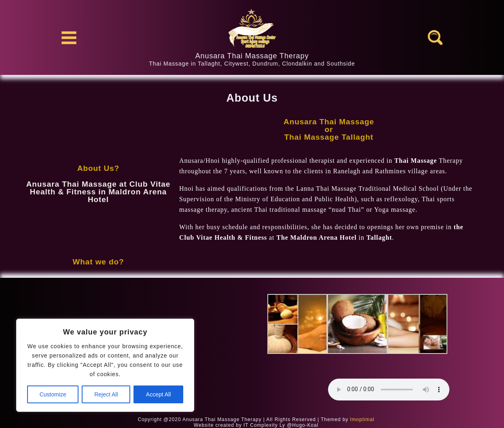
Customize (53, 394)
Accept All (158, 394)
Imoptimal (362, 419)
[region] (105, 365)
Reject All (106, 394)
